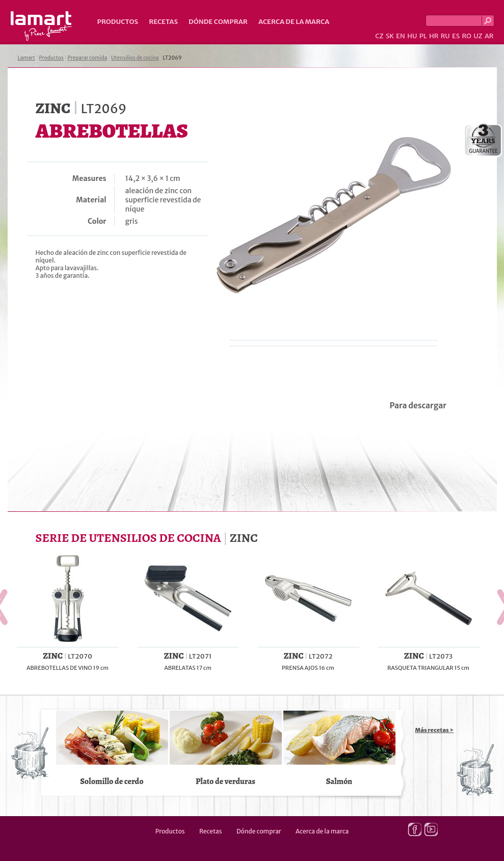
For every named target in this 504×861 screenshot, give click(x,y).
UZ (478, 36)
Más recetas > (435, 730)
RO (466, 36)
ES (456, 36)
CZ (379, 36)
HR (434, 36)
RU (445, 36)
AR (489, 36)
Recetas (163, 22)
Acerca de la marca (294, 22)
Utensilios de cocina (135, 58)
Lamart (42, 26)
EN (401, 36)
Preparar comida (88, 58)
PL (423, 36)
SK (390, 36)
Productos (118, 22)
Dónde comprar (218, 22)
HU (412, 36)
